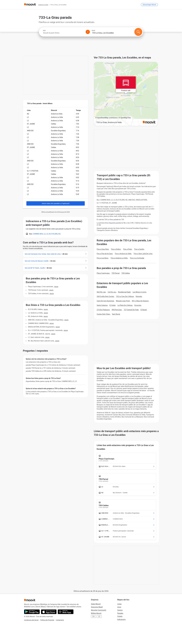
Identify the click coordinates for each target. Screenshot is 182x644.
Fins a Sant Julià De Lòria (143, 254)
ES (99, 617)
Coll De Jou (112, 292)
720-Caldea (126, 273)
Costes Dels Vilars (103, 314)
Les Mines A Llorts (139, 292)
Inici (44, 30)
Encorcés (138, 305)
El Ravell (144, 310)
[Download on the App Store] (49, 612)
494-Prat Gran (117, 310)
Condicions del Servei (31, 620)
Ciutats (120, 616)
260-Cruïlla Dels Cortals (105, 296)
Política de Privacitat (47, 620)
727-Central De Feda (131, 310)
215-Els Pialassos (103, 310)
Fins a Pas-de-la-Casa (105, 254)
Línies (119, 604)
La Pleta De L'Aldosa (125, 305)
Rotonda (139, 296)
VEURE (56, 287)
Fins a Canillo (139, 249)
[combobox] (63, 33)
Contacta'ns (60, 620)
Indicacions (121, 619)
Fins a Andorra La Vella (119, 258)
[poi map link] (126, 94)
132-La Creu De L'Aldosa (125, 296)
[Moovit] (30, 5)
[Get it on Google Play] (32, 612)
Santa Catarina (102, 305)
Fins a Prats (128, 249)
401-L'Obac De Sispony (140, 301)
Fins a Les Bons (103, 258)
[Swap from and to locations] (88, 32)
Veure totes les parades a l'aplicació (56, 203)
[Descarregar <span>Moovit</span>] (149, 5)
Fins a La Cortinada (137, 258)
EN (93, 617)
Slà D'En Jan (101, 292)
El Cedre (113, 305)
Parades (120, 613)
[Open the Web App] (66, 612)
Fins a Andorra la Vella (123, 254)
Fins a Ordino (116, 249)
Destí (93, 30)
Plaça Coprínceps (103, 273)
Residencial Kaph (124, 292)
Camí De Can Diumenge (105, 301)
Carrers (120, 610)
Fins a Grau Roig (103, 249)
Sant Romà (116, 314)
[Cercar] (138, 32)
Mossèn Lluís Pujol (123, 301)
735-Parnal (115, 273)
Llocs (119, 607)
